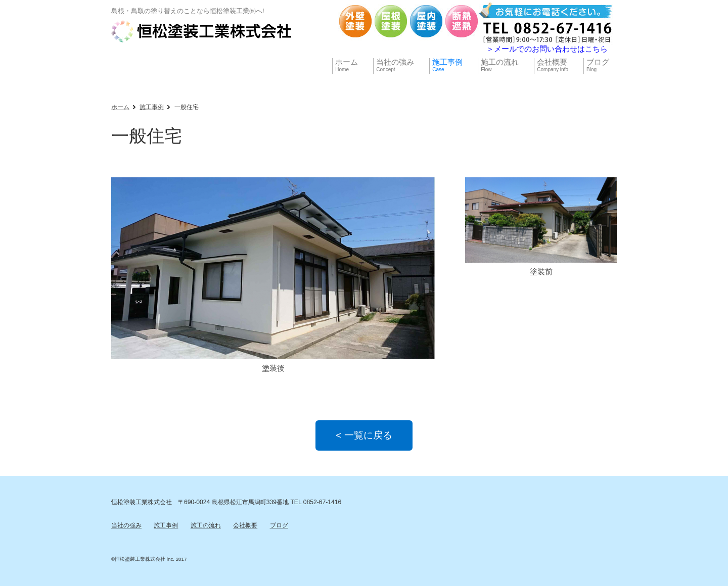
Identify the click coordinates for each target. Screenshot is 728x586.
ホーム (120, 107)
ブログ (279, 525)
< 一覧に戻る (364, 435)
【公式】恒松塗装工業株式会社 (202, 31)
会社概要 (245, 525)
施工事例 (152, 107)
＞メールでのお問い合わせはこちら (547, 49)
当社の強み (126, 525)
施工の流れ (206, 525)
